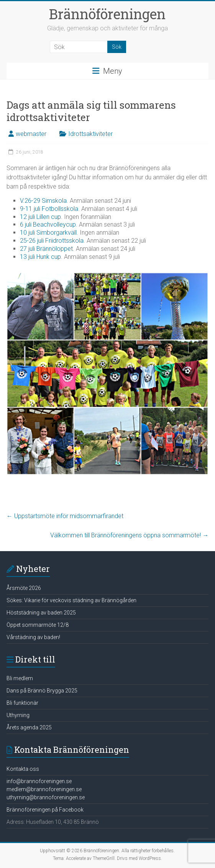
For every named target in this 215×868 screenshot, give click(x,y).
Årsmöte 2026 (24, 588)
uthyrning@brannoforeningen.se (46, 797)
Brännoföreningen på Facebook (45, 810)
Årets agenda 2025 (29, 727)
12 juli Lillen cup (40, 217)
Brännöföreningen (107, 14)
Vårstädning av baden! (33, 637)
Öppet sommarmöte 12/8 (38, 625)
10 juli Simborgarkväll (48, 233)
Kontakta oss (23, 769)
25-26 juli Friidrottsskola (52, 241)
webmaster (31, 134)
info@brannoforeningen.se (39, 781)
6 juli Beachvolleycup (48, 224)
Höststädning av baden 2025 (41, 613)
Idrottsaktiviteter (90, 134)
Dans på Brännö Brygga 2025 (42, 691)
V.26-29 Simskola (43, 201)
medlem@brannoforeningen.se (44, 789)
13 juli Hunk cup (40, 257)
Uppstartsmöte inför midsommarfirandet (65, 516)
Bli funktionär (22, 703)
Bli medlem (20, 678)
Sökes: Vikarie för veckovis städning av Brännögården (71, 600)
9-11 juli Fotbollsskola (49, 209)
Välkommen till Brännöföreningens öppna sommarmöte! (129, 535)
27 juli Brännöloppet (46, 249)
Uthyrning (18, 715)
